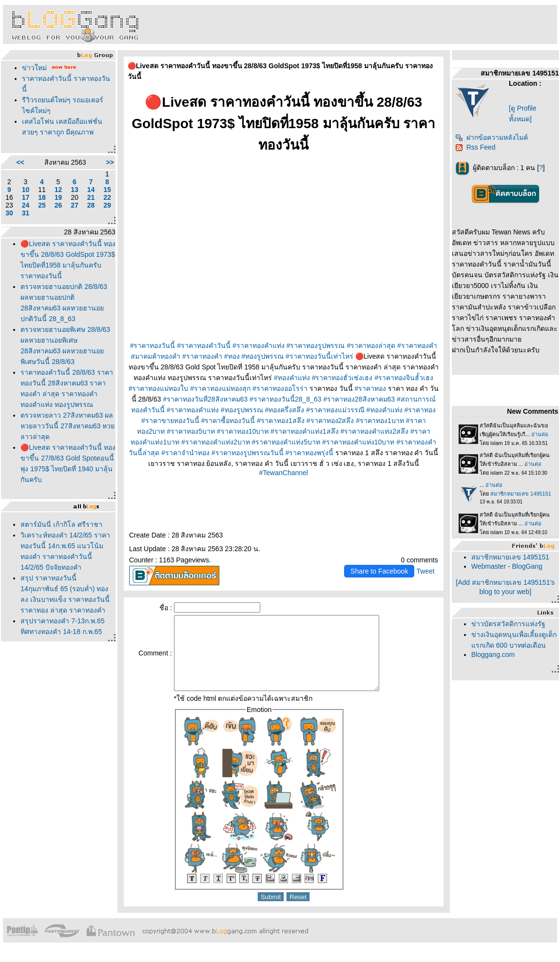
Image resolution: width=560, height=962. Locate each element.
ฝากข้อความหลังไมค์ (492, 137)
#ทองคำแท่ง (292, 378)
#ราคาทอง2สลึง (330, 421)
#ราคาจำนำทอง (185, 453)
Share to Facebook (379, 571)
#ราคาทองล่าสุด (371, 346)
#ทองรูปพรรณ (262, 356)
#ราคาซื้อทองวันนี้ (228, 421)
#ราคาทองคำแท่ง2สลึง (375, 431)
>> (110, 162)
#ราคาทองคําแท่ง (193, 410)
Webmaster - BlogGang (507, 566)
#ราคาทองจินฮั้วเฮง (404, 378)
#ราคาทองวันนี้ (153, 346)
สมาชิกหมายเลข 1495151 (510, 557)
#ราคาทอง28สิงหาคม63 (359, 399)
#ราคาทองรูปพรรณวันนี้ (248, 453)
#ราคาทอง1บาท (380, 421)
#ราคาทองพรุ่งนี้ (309, 453)
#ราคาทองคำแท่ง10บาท (358, 442)
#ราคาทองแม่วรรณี (335, 410)
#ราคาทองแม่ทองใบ (159, 388)
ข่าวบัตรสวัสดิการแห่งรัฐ (508, 624)
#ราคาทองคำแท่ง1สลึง (305, 431)
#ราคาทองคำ (202, 356)
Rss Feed (475, 147)
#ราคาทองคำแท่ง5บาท (286, 442)
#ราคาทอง (370, 388)
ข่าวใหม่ (34, 68)
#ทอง (232, 356)
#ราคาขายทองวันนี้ (170, 421)
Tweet (425, 571)
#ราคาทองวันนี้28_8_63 (285, 399)
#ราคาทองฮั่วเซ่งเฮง (342, 378)
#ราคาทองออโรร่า (280, 388)
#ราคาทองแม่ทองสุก (220, 388)
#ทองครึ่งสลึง (284, 410)
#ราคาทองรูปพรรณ (316, 346)
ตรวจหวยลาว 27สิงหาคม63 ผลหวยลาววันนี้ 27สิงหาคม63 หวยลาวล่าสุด (68, 426)
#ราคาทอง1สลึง (281, 421)
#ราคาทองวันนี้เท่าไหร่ (319, 356)
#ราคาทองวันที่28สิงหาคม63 (205, 399)
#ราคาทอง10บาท (243, 431)
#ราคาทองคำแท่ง (259, 346)
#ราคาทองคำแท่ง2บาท (216, 442)
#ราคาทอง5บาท (191, 431)
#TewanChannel (284, 473)
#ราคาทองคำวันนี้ (204, 346)
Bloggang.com (493, 654)
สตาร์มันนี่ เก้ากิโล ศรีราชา (61, 524)
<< (20, 162)
